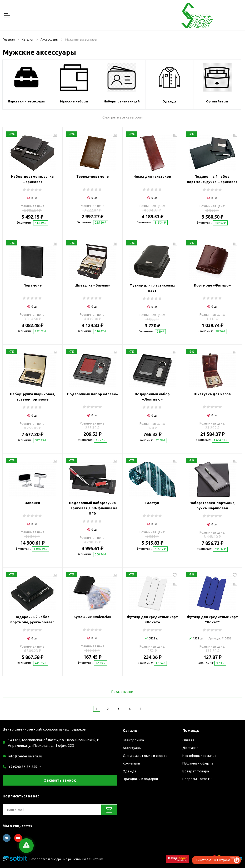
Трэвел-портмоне (92, 176)
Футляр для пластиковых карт (152, 288)
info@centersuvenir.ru (25, 756)
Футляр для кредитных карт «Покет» (152, 619)
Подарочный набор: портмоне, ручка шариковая (212, 179)
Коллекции (131, 763)
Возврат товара (196, 771)
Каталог (131, 730)
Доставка (190, 748)
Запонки (32, 503)
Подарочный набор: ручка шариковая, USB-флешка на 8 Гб (92, 508)
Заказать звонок (60, 780)
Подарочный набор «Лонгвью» (152, 397)
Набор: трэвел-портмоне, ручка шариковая (212, 505)
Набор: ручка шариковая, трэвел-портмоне (32, 397)
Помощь (191, 730)
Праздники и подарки (140, 779)
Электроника (133, 740)
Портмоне (32, 285)
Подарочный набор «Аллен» (92, 394)
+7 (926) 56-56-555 (23, 767)
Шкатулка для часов (212, 394)
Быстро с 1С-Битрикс (213, 860)
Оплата (188, 740)
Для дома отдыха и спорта (145, 756)
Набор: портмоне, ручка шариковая (32, 179)
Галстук (152, 503)
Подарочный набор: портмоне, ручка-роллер (32, 619)
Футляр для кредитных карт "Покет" (212, 619)
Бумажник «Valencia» (92, 617)
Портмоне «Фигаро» (212, 285)
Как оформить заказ (199, 756)
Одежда (129, 771)
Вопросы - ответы (197, 779)
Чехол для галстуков (152, 176)
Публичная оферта (198, 763)
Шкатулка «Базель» (92, 285)
